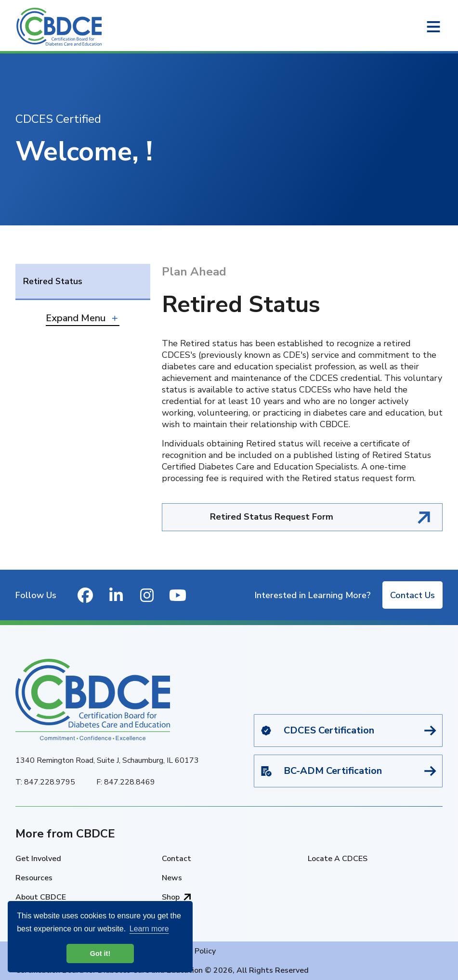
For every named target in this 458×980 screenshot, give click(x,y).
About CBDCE (41, 897)
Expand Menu (76, 318)
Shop (171, 897)
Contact (177, 859)
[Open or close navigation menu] (433, 27)
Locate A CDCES (338, 859)
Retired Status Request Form (272, 517)
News (172, 878)
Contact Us (412, 595)
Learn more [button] (149, 929)
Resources (34, 878)
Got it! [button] (100, 954)
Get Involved (38, 859)
